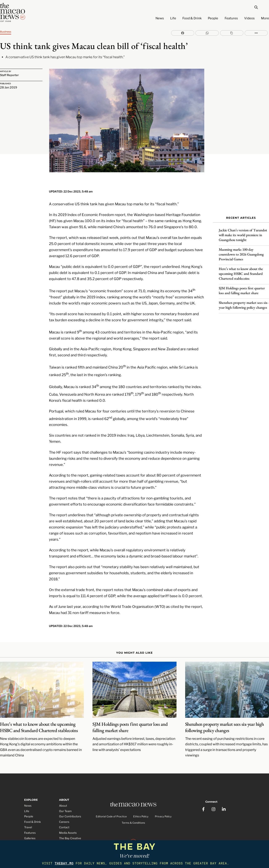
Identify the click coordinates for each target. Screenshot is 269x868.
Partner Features (35, 838)
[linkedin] (224, 796)
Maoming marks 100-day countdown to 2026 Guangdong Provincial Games (241, 251)
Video (28, 832)
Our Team (65, 800)
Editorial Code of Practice (111, 806)
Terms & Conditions (133, 812)
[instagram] (214, 796)
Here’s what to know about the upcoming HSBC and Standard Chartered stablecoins (241, 270)
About (63, 794)
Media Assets (68, 821)
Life (173, 18)
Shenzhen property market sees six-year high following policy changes (244, 302)
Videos (249, 18)
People (213, 18)
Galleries (30, 827)
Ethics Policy (141, 806)
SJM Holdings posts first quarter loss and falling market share (242, 287)
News (160, 18)
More (265, 18)
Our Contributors (70, 805)
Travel (28, 816)
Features (231, 18)
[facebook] (203, 796)
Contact (64, 816)
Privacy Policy (163, 806)
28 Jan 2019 (9, 88)
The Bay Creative (70, 827)
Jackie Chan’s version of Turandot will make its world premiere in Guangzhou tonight (243, 232)
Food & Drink (192, 18)
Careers (64, 810)
